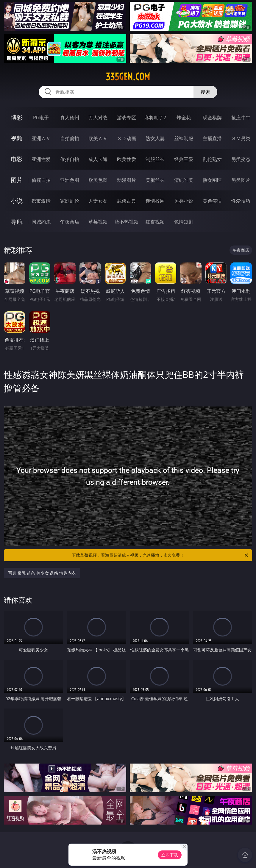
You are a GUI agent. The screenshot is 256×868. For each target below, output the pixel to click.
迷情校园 (155, 201)
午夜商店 (70, 222)
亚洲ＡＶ (41, 138)
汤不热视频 (127, 222)
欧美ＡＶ (98, 138)
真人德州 (70, 118)
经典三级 (184, 159)
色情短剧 (184, 222)
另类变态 (241, 159)
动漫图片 (127, 180)
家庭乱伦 (70, 201)
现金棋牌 (212, 118)
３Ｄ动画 (127, 138)
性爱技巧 (241, 201)
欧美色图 (98, 180)
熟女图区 (212, 180)
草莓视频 (98, 222)
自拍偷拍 (70, 138)
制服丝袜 (155, 159)
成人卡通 (98, 159)
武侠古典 (127, 201)
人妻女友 (98, 201)
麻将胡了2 (155, 118)
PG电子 (41, 118)
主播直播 (212, 138)
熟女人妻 (155, 138)
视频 (17, 138)
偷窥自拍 (41, 180)
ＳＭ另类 (241, 138)
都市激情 (41, 201)
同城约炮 (41, 222)
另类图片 (241, 180)
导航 (17, 222)
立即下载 (170, 855)
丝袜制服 (184, 138)
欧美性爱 (127, 159)
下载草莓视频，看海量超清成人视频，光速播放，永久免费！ (160, 555)
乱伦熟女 (212, 159)
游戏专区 (127, 118)
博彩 (17, 117)
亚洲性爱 (41, 159)
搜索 (205, 92)
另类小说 (184, 201)
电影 (17, 159)
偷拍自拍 (70, 159)
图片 (17, 180)
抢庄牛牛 (241, 118)
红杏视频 (155, 222)
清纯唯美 (184, 180)
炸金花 (184, 118)
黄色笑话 (212, 201)
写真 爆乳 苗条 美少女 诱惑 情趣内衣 (42, 573)
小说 (17, 201)
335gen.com (128, 77)
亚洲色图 (70, 180)
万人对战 (98, 118)
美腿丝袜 (155, 180)
